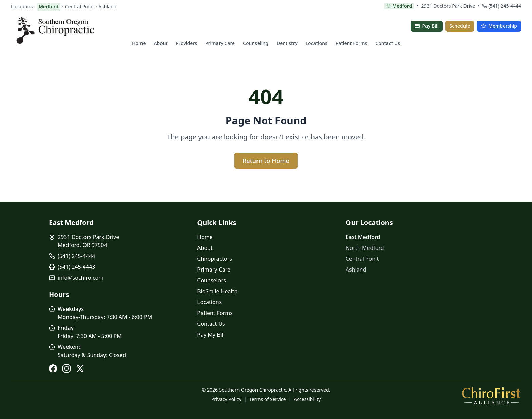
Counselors (211, 280)
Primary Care (220, 43)
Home (139, 43)
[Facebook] (53, 368)
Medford (49, 7)
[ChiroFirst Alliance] (491, 396)
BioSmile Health (217, 291)
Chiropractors (215, 259)
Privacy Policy (226, 399)
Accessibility (307, 399)
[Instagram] (66, 368)
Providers (186, 43)
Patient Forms (351, 43)
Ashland (107, 7)
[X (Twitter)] (80, 368)
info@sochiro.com (81, 278)
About (161, 43)
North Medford (365, 248)
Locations (317, 43)
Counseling (256, 43)
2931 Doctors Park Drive (448, 6)
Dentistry (287, 43)
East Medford (363, 237)
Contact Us (388, 43)
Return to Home (266, 161)
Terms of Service (268, 399)
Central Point (80, 7)
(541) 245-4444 (502, 6)
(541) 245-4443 (76, 267)
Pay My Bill (211, 335)
